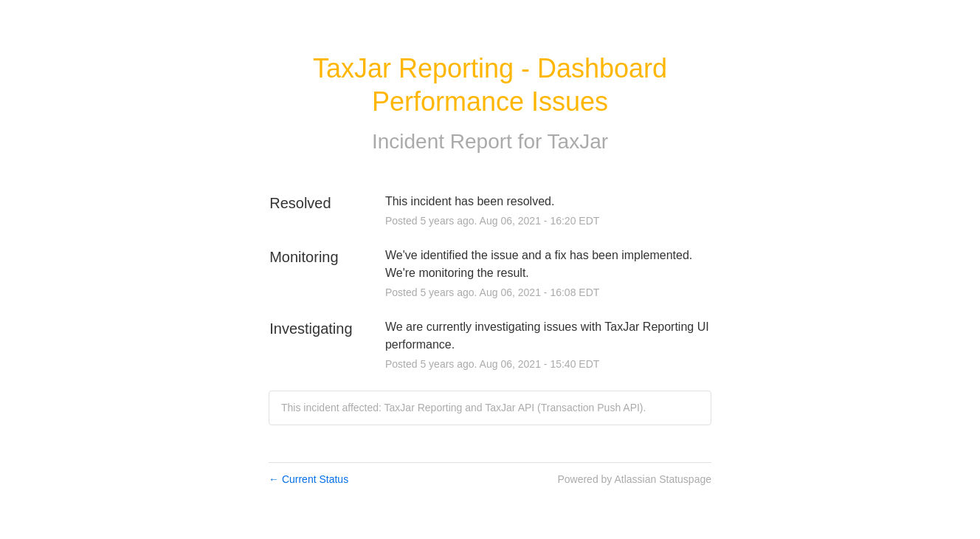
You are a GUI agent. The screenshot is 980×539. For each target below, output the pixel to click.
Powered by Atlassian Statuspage (634, 479)
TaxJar (578, 141)
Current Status (308, 479)
